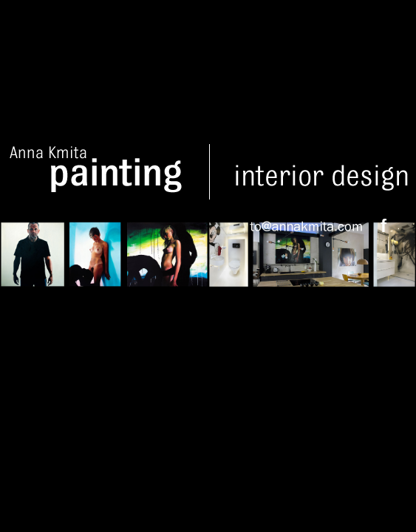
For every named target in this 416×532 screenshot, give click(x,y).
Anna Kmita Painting (108, 172)
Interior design (321, 172)
